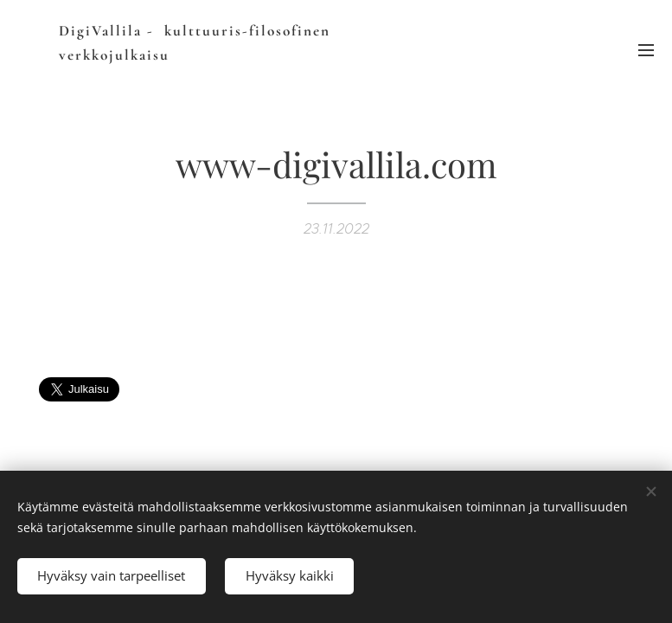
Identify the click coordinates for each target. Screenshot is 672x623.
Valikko (646, 50)
